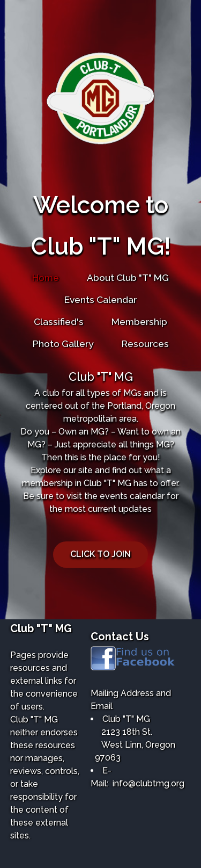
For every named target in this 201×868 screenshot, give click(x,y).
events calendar (132, 496)
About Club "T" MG (128, 277)
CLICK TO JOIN (100, 554)
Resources (145, 343)
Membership (139, 321)
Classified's (59, 321)
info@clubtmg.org (148, 783)
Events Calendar (100, 299)
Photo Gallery (63, 343)
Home (46, 277)
